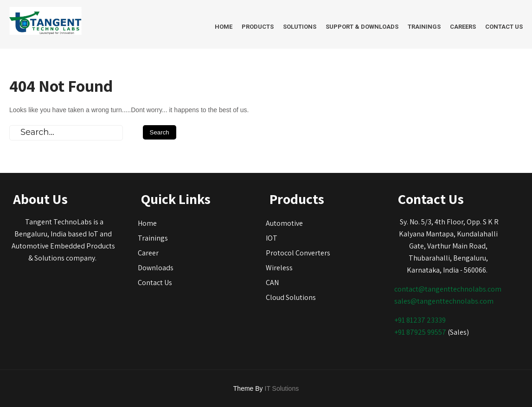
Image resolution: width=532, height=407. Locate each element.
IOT (272, 238)
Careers (463, 27)
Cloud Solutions (291, 297)
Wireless (279, 268)
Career (148, 253)
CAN (272, 283)
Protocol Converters (298, 253)
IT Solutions (282, 388)
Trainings (424, 27)
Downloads (156, 268)
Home (224, 27)
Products (258, 27)
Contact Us (504, 27)
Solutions (300, 27)
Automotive (284, 223)
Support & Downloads (362, 27)
